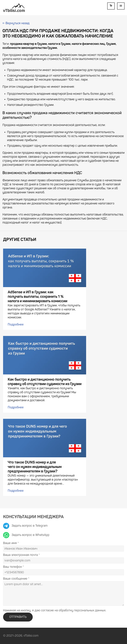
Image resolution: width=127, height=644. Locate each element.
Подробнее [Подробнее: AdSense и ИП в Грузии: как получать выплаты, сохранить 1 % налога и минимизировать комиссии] (16, 325)
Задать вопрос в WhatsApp (26, 535)
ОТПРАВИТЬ (18, 617)
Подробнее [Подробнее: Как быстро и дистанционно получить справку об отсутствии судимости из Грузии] (16, 408)
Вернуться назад (16, 23)
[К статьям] (14, 8)
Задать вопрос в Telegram (25, 526)
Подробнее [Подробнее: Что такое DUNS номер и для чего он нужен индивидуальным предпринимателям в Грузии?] (16, 491)
